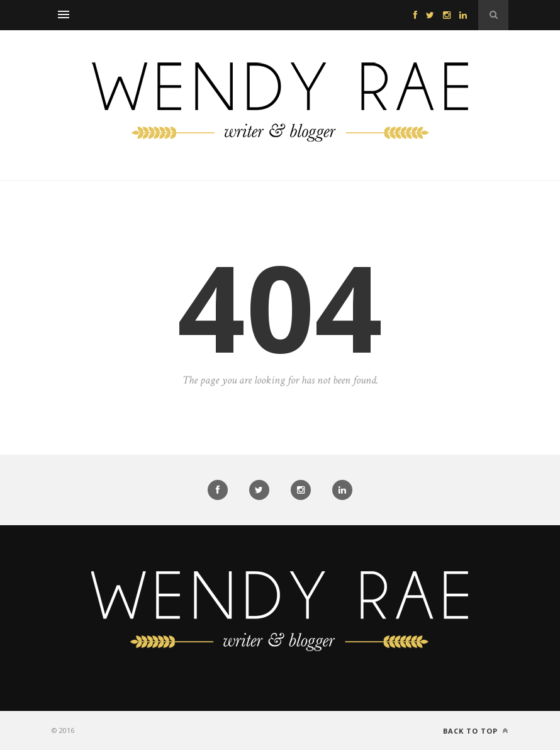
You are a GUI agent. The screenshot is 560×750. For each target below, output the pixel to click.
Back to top (476, 731)
